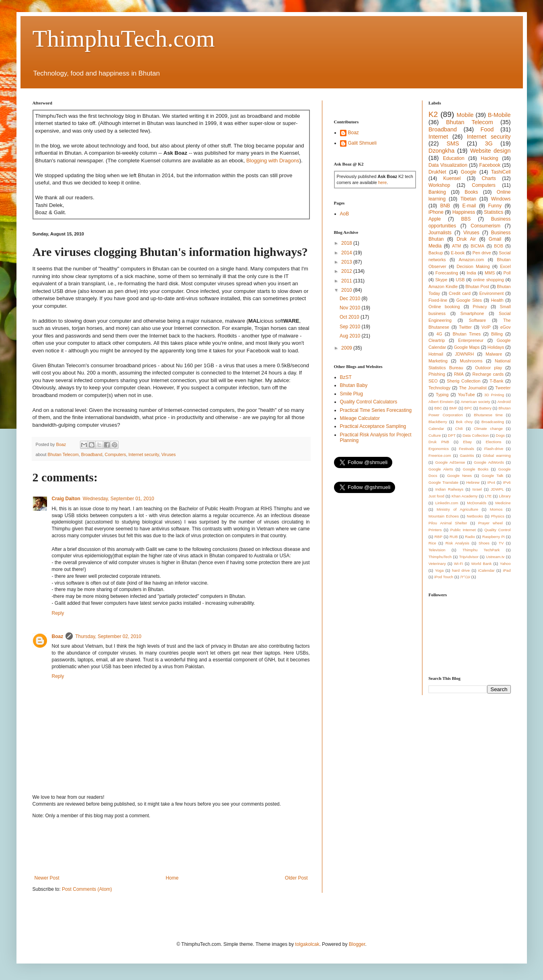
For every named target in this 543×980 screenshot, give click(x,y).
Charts (489, 178)
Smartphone (472, 313)
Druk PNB (439, 442)
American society (475, 402)
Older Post (296, 878)
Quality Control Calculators (369, 402)
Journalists (440, 233)
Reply (58, 613)
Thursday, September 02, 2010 (108, 636)
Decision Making (473, 266)
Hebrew (473, 482)
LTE (488, 496)
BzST (346, 377)
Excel (505, 266)
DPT (452, 435)
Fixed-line (438, 300)
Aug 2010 (351, 336)
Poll (507, 273)
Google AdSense (450, 462)
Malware (494, 354)
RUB (454, 537)
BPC (468, 408)
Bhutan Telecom (63, 454)
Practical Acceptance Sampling (373, 426)
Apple (435, 219)
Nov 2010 (351, 308)
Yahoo (505, 564)
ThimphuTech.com (124, 39)
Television (437, 550)
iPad (507, 570)
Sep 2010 (351, 327)
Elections (493, 442)
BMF (453, 408)
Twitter (465, 327)
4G (439, 334)
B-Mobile (499, 115)
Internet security (143, 454)
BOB (499, 246)
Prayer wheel (491, 523)
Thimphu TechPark (481, 550)
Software (477, 320)
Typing (442, 395)
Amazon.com (471, 260)
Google (469, 172)
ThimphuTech (440, 557)
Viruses (168, 454)
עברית (465, 577)
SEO (433, 381)
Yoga (439, 570)
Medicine (503, 503)
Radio (470, 537)
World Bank (481, 564)
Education (454, 158)
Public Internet (463, 530)
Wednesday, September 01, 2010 (119, 499)
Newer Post (47, 878)
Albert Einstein (441, 402)
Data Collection (476, 435)
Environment (491, 293)
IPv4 (491, 482)
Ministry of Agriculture (457, 509)
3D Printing (494, 395)
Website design (491, 151)
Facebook (490, 165)
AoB (345, 214)
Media (435, 246)
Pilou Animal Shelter (448, 523)
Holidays (496, 347)
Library (505, 496)
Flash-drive (494, 449)
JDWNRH (464, 354)
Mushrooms (471, 361)
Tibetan (468, 199)
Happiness (464, 212)
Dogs (500, 435)
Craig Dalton (66, 499)
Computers (116, 454)
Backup (436, 253)
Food (487, 129)
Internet (438, 137)
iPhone (436, 212)
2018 (347, 243)
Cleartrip (437, 340)
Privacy (480, 307)
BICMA (477, 246)
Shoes (484, 543)
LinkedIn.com (447, 503)
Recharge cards (488, 374)
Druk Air (466, 239)
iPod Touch (444, 577)
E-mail (469, 206)
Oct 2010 (350, 317)
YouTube (466, 395)
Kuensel (452, 178)
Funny (495, 206)
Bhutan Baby (354, 385)
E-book (458, 253)
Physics (498, 516)
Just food (436, 496)
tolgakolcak (307, 944)
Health (497, 300)
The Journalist (473, 388)
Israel (477, 489)
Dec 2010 (351, 299)
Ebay (467, 442)
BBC (438, 408)
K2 (433, 114)
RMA (459, 374)
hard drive (461, 570)
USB (460, 280)
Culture (435, 435)
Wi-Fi (459, 564)
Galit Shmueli (362, 143)
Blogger (357, 944)
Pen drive (482, 253)
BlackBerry (438, 422)
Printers (435, 530)
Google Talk (492, 476)
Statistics (494, 212)
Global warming (497, 455)
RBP (438, 537)
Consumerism (486, 226)
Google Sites (469, 300)
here (383, 182)
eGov (506, 327)
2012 (347, 271)
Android (504, 402)
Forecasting (447, 273)
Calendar (436, 429)
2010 (347, 290)
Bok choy (464, 422)
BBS (466, 219)
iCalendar (487, 570)
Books (471, 192)
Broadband (92, 454)
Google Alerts (441, 469)
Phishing (437, 374)
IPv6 (507, 482)
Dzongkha (442, 151)
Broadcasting (493, 422)
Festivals (467, 449)
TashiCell (501, 172)
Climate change (488, 429)
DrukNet (437, 172)
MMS (490, 273)
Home (172, 878)
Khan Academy (464, 496)
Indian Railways (449, 489)
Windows (501, 199)
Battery (485, 408)
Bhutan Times (467, 334)
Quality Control (498, 530)
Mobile (465, 115)
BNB (445, 206)
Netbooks (475, 516)
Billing (497, 334)
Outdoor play (489, 368)
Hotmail (436, 354)
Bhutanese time (488, 415)
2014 (347, 253)
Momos (496, 509)
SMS (453, 143)
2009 (347, 348)
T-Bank (496, 381)
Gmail (495, 239)
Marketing (438, 361)
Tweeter (503, 388)
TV (501, 543)
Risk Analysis (457, 543)
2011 (347, 281)
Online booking (444, 307)
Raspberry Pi (494, 537)
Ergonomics (439, 449)
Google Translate (443, 482)
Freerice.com (440, 455)
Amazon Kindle (443, 286)
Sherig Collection (464, 381)
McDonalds (477, 503)
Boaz (58, 636)
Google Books (475, 469)
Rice (432, 543)
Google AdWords (489, 462)
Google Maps (467, 347)
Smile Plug (351, 394)
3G (489, 143)
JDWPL (497, 489)
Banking (437, 192)
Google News (459, 476)
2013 (347, 262)
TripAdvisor (469, 557)
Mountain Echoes (444, 516)
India (471, 273)
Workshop (439, 185)
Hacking (489, 158)
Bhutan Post (477, 286)
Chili (459, 429)
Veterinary (437, 564)
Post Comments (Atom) (87, 889)
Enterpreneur (471, 340)
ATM (457, 246)
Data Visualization (448, 165)
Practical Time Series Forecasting (376, 410)
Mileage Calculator (360, 418)
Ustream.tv (495, 557)
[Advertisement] (179, 847)
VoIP (486, 327)
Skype (441, 280)
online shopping (488, 280)
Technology (440, 388)
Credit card (460, 293)
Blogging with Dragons (273, 161)
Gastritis (467, 455)
